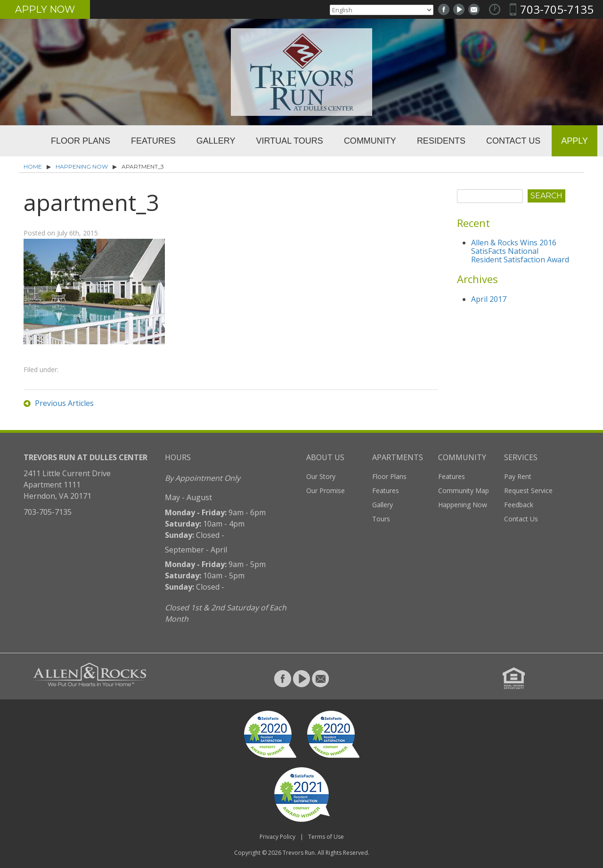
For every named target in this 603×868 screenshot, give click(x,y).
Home (23, 141)
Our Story (321, 476)
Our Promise (326, 491)
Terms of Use (326, 837)
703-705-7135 (557, 9)
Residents (441, 141)
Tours (381, 519)
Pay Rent (518, 476)
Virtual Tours (290, 141)
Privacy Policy (277, 837)
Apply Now (45, 9)
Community (370, 141)
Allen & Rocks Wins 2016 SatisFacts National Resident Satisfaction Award (520, 251)
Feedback (519, 505)
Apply (574, 141)
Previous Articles (64, 403)
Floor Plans (81, 141)
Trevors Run (299, 853)
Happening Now (82, 166)
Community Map (464, 491)
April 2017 (489, 299)
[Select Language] (382, 10)
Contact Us (513, 141)
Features (153, 141)
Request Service (528, 491)
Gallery (216, 141)
